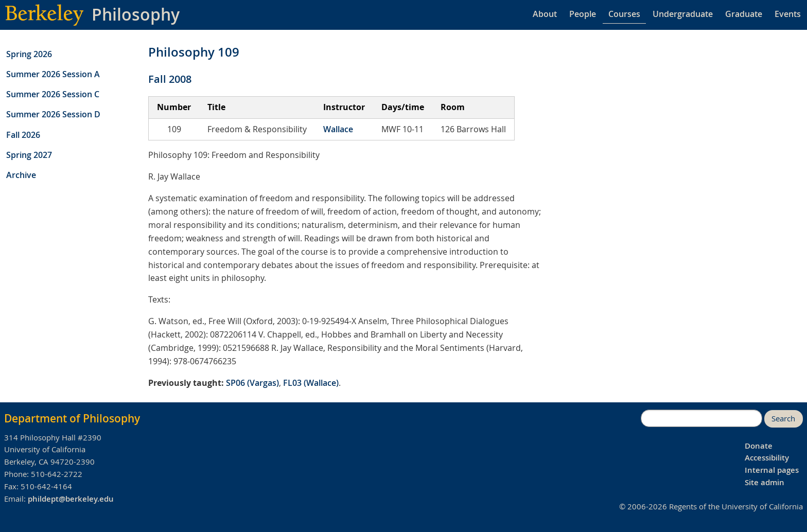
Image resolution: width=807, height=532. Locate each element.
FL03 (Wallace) (311, 383)
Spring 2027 (29, 155)
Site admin (765, 482)
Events (788, 14)
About (545, 14)
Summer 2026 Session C (53, 94)
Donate (759, 446)
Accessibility (767, 458)
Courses (624, 14)
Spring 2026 (29, 54)
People (583, 14)
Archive (21, 175)
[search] (701, 418)
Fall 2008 (170, 79)
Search (783, 419)
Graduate (744, 14)
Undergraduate (683, 14)
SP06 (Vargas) (252, 383)
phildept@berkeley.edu (71, 499)
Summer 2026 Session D (53, 114)
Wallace (338, 129)
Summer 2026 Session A (53, 74)
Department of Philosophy (72, 418)
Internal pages (772, 470)
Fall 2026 (23, 135)
